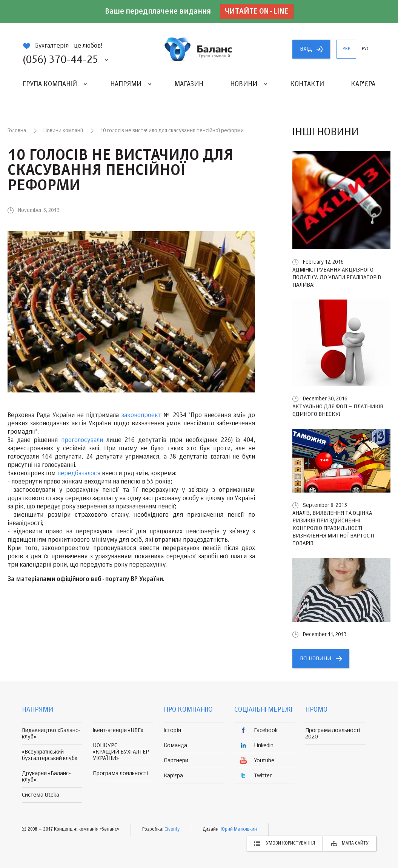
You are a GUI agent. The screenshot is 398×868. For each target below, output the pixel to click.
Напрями (126, 84)
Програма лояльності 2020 (333, 734)
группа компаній (199, 49)
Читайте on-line (257, 12)
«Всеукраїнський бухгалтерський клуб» (50, 755)
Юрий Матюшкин (239, 829)
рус (366, 49)
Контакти (307, 84)
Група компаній (50, 84)
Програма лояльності (120, 773)
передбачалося (79, 474)
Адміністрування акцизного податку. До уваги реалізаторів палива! (337, 277)
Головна (17, 131)
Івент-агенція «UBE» (118, 730)
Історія (172, 730)
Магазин (189, 84)
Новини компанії (63, 131)
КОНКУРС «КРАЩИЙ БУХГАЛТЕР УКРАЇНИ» (121, 752)
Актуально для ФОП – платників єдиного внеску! (338, 410)
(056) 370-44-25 (60, 60)
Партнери (176, 761)
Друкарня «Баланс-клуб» (46, 777)
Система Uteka (41, 795)
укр (346, 49)
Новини (244, 84)
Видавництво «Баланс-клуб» (51, 734)
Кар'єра (363, 84)
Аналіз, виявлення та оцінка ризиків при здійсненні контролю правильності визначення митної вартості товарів (333, 528)
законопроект (141, 415)
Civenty (172, 829)
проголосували (82, 440)
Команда (175, 745)
